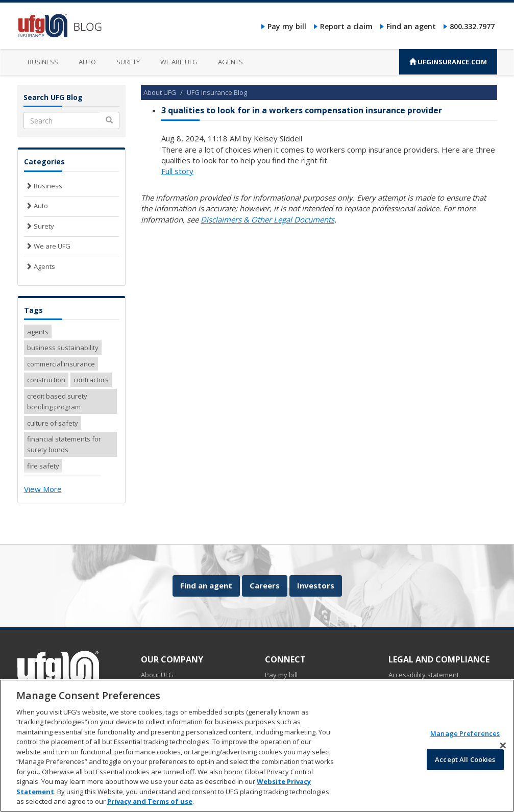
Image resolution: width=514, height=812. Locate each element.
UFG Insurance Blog (217, 92)
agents (38, 332)
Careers (265, 585)
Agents (230, 62)
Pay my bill (287, 26)
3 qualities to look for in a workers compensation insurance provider (302, 110)
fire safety (43, 466)
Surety (128, 62)
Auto (87, 62)
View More (43, 489)
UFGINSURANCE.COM (448, 62)
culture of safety (53, 423)
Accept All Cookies (465, 766)
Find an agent (411, 26)
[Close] (503, 752)
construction (46, 380)
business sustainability (63, 348)
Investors (316, 585)
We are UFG (179, 62)
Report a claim (346, 26)
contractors (91, 380)
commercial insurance (61, 364)
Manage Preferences (465, 740)
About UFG (160, 92)
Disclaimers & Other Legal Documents (267, 219)
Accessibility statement (424, 675)
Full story (177, 171)
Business (43, 62)
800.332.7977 (472, 26)
